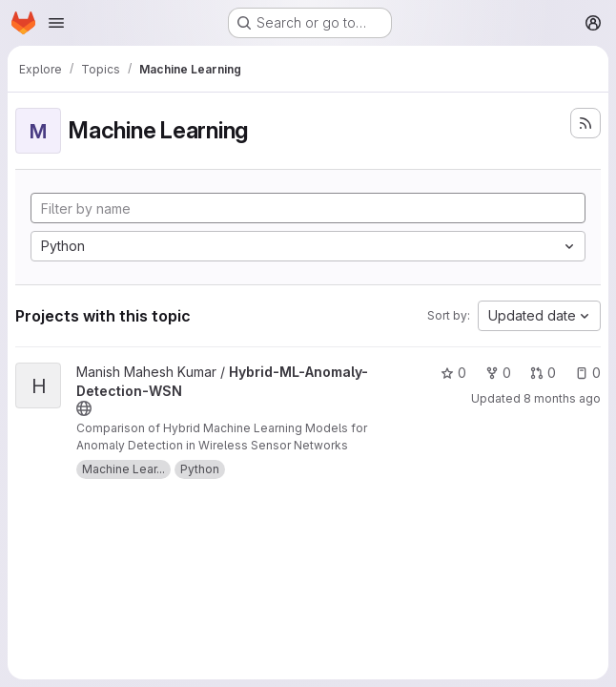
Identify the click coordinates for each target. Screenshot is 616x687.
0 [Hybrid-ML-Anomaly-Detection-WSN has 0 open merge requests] (543, 373)
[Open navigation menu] (56, 23)
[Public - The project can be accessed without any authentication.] (84, 408)
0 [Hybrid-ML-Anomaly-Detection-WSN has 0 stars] (453, 373)
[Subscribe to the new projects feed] (585, 123)
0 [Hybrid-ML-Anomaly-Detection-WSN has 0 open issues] (588, 373)
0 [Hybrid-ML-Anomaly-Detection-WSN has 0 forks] (498, 373)
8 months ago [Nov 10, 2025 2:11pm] (562, 398)
